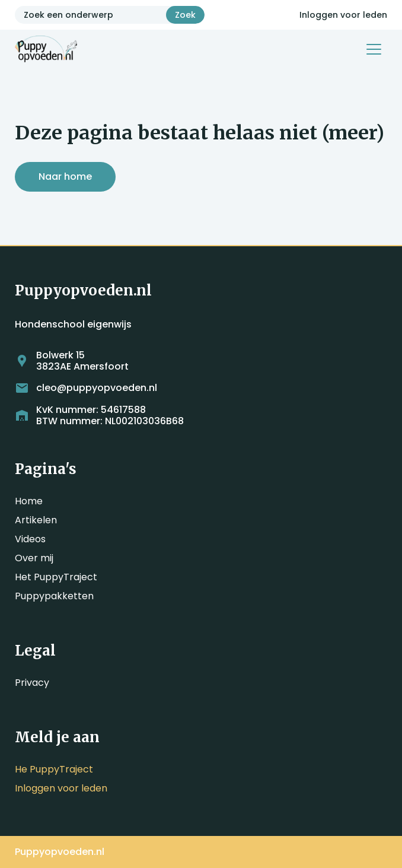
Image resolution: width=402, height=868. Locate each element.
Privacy (32, 683)
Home (29, 501)
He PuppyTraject (54, 769)
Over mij (34, 558)
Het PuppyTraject (56, 577)
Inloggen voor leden (343, 15)
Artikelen (36, 520)
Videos (30, 539)
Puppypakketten (54, 596)
